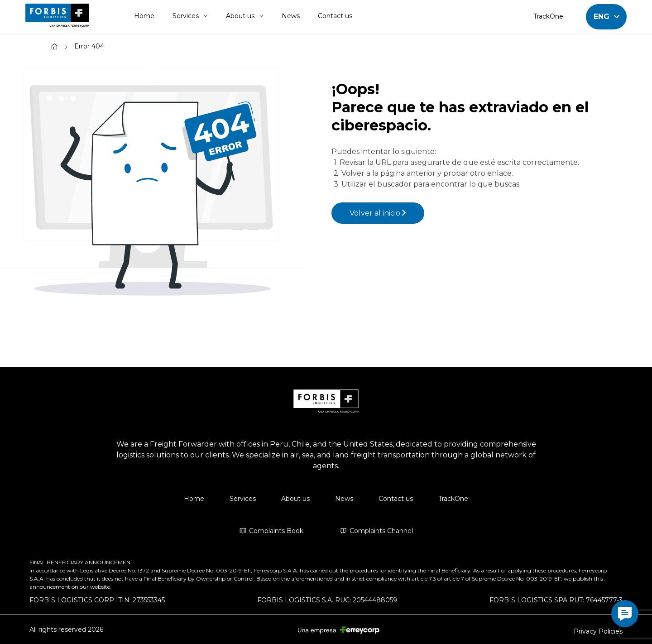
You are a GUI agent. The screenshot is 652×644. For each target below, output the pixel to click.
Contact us (335, 16)
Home (144, 16)
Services (190, 16)
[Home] (54, 48)
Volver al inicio (378, 213)
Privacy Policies (598, 631)
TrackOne (548, 16)
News (291, 16)
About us (245, 16)
